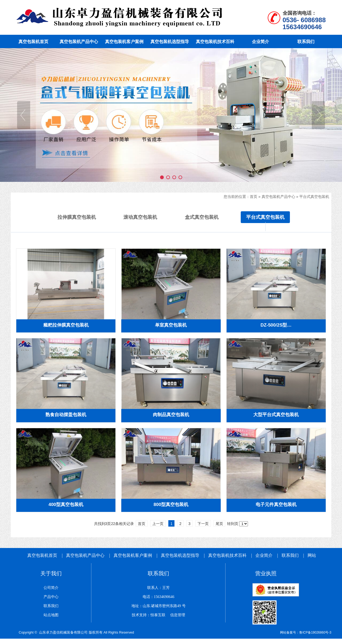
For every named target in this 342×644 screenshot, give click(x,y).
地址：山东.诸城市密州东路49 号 (159, 606)
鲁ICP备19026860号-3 (315, 632)
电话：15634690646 (159, 597)
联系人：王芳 (158, 588)
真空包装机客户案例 (133, 555)
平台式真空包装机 (315, 197)
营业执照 (266, 573)
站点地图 (51, 615)
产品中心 (51, 597)
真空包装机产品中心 (278, 197)
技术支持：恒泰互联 (149, 615)
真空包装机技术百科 (227, 555)
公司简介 (51, 588)
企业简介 (265, 555)
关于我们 (51, 573)
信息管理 (176, 615)
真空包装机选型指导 (180, 555)
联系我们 (290, 555)
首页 (254, 197)
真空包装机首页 (42, 555)
